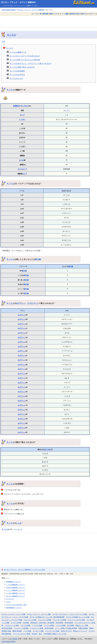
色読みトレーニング (80, 631)
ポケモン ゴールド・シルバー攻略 (14, 614)
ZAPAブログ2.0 (66, 631)
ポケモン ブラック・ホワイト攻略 (39, 614)
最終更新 (45, 14)
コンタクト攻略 (38, 631)
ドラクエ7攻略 (37, 625)
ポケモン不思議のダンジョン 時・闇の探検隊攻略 (47, 617)
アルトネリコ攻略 (30, 620)
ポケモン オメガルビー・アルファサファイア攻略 (70, 614)
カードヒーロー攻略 (52, 631)
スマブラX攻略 (16, 623)
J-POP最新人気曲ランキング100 (55, 634)
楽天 (40, 634)
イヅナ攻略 (27, 631)
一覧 (40, 14)
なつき (21, 160)
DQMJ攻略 (59, 623)
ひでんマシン (33, 303)
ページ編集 (65, 14)
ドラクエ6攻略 (25, 625)
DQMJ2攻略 (69, 623)
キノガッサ (18, 529)
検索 (51, 14)
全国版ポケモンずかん (21, 106)
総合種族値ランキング (14, 608)
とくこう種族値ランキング (15, 590)
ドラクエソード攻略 (12, 625)
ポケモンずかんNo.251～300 (16, 605)
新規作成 (73, 14)
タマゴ (20, 169)
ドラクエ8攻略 (49, 625)
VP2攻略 (26, 623)
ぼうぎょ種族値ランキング (15, 596)
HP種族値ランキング (13, 582)
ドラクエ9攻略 (61, 625)
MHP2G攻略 (49, 628)
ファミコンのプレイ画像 (21, 634)
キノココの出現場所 (17, 71)
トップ (35, 14)
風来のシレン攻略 (82, 625)
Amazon (34, 634)
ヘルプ (56, 14)
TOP (3, 41)
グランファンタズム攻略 (76, 620)
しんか (19, 523)
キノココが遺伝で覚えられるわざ (22, 67)
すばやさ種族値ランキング (15, 588)
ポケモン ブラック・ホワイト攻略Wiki (18, 2)
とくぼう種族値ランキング (15, 593)
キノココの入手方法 (17, 75)
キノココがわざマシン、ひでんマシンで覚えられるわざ (31, 63)
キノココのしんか (16, 78)
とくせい (22, 119)
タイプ (22, 115)
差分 (78, 14)
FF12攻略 (71, 625)
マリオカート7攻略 (37, 628)
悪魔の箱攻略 (83, 628)
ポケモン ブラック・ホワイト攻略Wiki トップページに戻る (25, 570)
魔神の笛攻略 (17, 631)
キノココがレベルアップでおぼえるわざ (25, 56)
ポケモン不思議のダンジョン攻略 (78, 617)
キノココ (11, 35)
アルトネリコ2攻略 (45, 620)
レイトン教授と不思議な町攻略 (66, 628)
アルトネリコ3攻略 (59, 620)
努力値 (38, 259)
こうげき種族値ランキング (15, 585)
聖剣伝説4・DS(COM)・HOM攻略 (42, 623)
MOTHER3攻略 (7, 628)
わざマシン (21, 303)
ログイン (93, 14)
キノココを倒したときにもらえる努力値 (25, 60)
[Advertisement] (48, 22)
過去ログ (84, 14)
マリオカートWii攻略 (21, 628)
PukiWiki (14, 639)
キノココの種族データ (18, 52)
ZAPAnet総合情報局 (9, 10)
